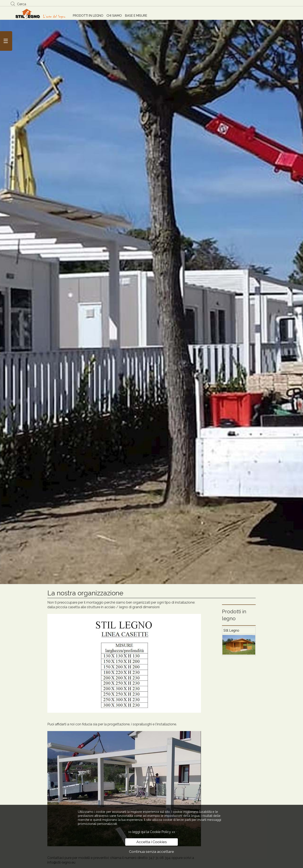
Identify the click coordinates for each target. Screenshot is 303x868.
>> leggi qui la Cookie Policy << (152, 832)
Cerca (22, 4)
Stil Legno (231, 630)
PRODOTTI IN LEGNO (88, 15)
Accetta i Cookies (152, 842)
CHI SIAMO (114, 15)
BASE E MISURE (136, 15)
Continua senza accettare (151, 851)
